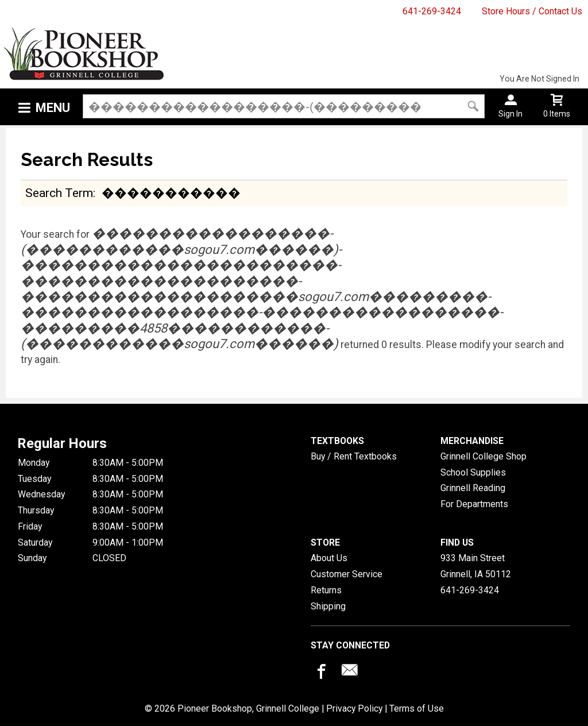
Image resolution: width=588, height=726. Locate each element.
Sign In (510, 114)
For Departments (474, 504)
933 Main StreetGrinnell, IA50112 (476, 566)
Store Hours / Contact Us (532, 11)
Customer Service (347, 574)
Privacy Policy (354, 708)
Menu (53, 108)
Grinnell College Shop (483, 456)
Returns (326, 590)
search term (59, 193)
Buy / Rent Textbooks (354, 456)
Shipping (328, 606)
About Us (329, 558)
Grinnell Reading (473, 488)
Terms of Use (417, 708)
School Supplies (473, 472)
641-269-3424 (432, 11)
